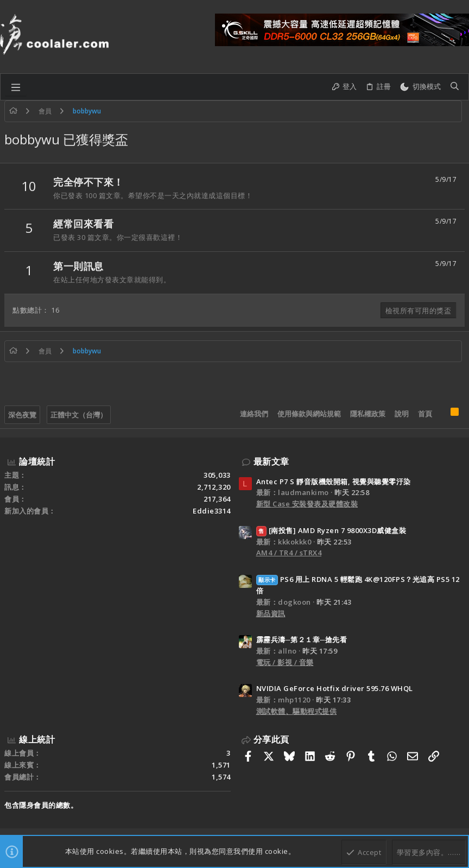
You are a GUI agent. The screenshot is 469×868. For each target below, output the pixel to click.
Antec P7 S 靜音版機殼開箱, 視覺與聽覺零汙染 (334, 481)
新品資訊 (271, 613)
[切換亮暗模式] (420, 87)
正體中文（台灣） (79, 415)
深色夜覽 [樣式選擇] (22, 415)
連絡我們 (254, 414)
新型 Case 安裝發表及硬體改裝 (307, 504)
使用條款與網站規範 (309, 414)
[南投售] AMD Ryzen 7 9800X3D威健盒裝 (331, 530)
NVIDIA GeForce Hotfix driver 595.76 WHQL (335, 688)
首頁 (425, 414)
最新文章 (271, 461)
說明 (402, 414)
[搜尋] (455, 87)
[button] (16, 87)
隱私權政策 (368, 414)
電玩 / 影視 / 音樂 (285, 662)
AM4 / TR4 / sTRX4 (289, 553)
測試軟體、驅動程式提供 (297, 711)
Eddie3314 (212, 511)
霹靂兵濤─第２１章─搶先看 (302, 639)
